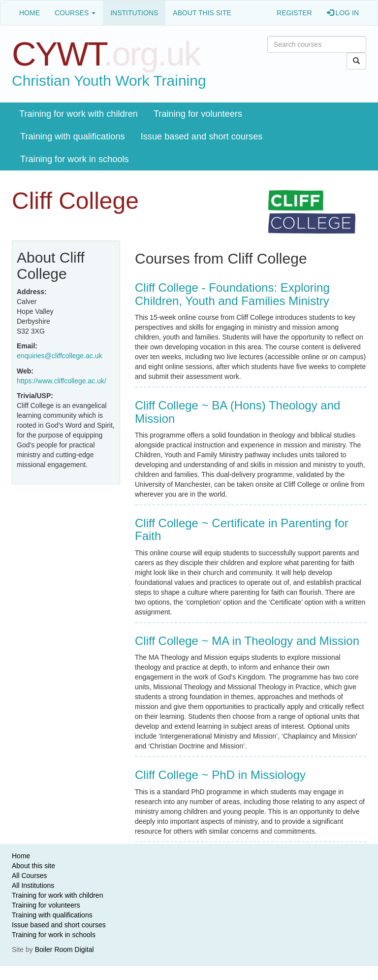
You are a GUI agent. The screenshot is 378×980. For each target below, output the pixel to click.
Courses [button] (75, 13)
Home (30, 13)
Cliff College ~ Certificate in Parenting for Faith (242, 529)
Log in (343, 13)
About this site (202, 13)
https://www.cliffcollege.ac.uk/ (62, 381)
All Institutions (33, 885)
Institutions (134, 13)
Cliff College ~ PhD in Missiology (220, 775)
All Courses (30, 876)
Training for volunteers (198, 114)
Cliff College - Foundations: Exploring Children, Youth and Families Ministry (232, 294)
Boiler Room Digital (64, 949)
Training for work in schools (75, 159)
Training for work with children (79, 114)
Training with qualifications (73, 136)
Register (294, 13)
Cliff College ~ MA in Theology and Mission (247, 641)
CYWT (106, 54)
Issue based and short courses (202, 136)
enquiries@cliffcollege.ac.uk (60, 356)
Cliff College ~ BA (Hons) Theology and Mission (237, 412)
